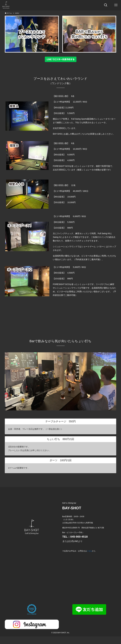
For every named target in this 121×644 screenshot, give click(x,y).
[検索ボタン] (106, 5)
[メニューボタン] (116, 5)
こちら (89, 551)
